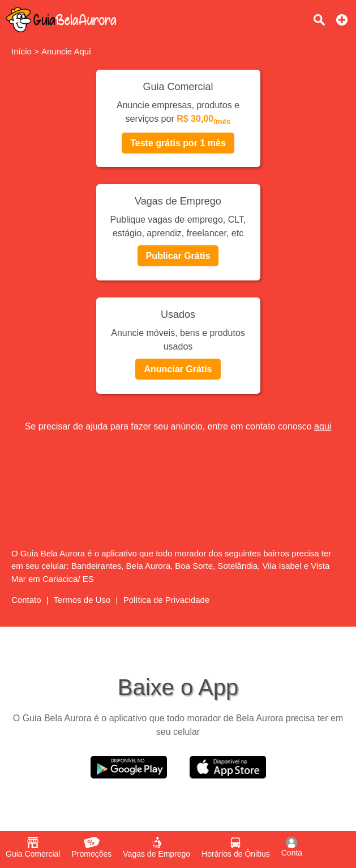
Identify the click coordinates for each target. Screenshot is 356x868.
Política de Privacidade (167, 600)
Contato (26, 600)
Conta (292, 847)
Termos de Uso (82, 600)
